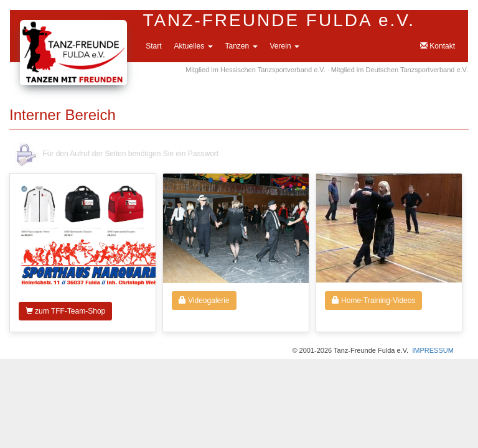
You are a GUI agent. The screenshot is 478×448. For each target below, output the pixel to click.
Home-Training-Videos (374, 301)
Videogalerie (204, 301)
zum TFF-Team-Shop (65, 311)
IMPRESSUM (433, 350)
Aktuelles (193, 46)
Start (153, 46)
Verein (285, 46)
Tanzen (241, 46)
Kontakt (438, 46)
